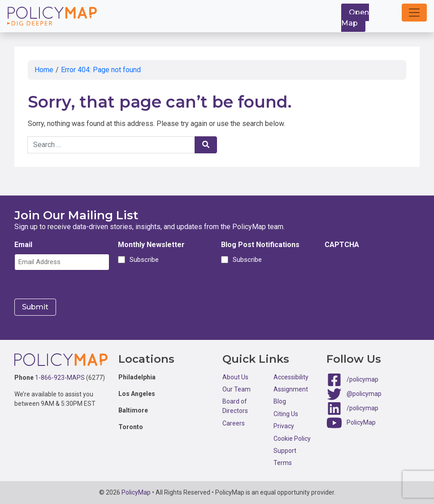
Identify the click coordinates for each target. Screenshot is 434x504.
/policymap (362, 379)
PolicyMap (361, 422)
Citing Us (286, 414)
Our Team (237, 389)
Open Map (355, 18)
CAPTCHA (342, 245)
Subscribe (143, 260)
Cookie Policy (292, 439)
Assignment (291, 389)
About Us (235, 377)
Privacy (284, 426)
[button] (414, 13)
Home (44, 70)
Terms (283, 463)
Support (285, 451)
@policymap (364, 393)
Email (23, 245)
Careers (234, 423)
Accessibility (291, 377)
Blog (280, 401)
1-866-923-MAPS (60, 378)
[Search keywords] (111, 145)
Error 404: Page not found (101, 70)
